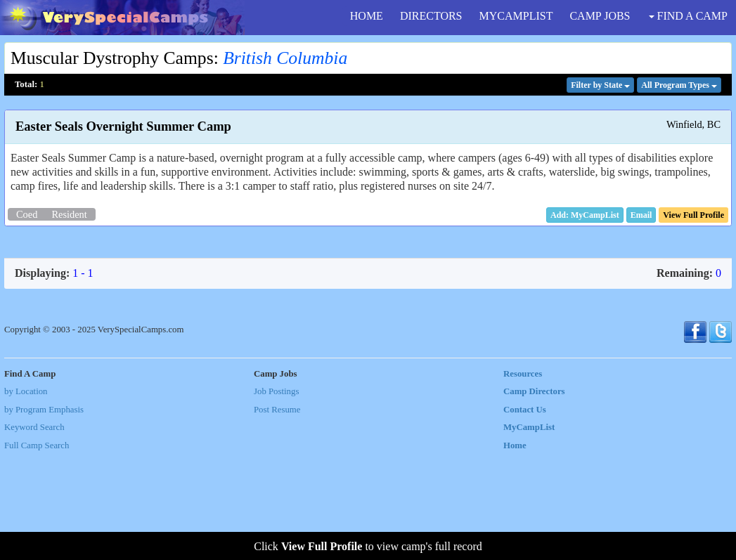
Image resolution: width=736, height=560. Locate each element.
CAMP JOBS (600, 16)
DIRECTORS (431, 16)
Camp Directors (534, 497)
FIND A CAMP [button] (688, 16)
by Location (26, 497)
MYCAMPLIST (516, 16)
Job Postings (276, 497)
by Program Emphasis (44, 514)
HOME (367, 16)
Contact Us (525, 514)
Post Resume (277, 514)
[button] (641, 215)
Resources (523, 478)
